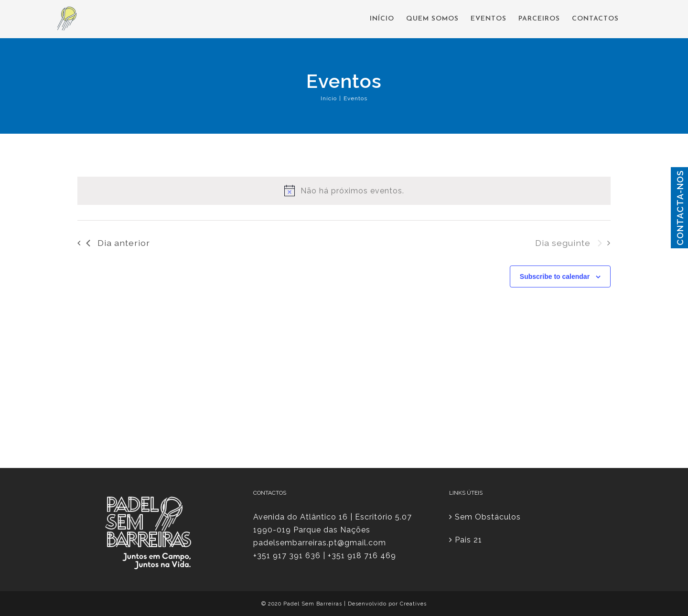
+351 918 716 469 (362, 556)
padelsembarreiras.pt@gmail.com (320, 543)
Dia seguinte (569, 243)
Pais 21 (468, 540)
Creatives (413, 604)
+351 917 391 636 (287, 556)
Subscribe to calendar (555, 276)
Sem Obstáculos (488, 517)
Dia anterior (118, 243)
